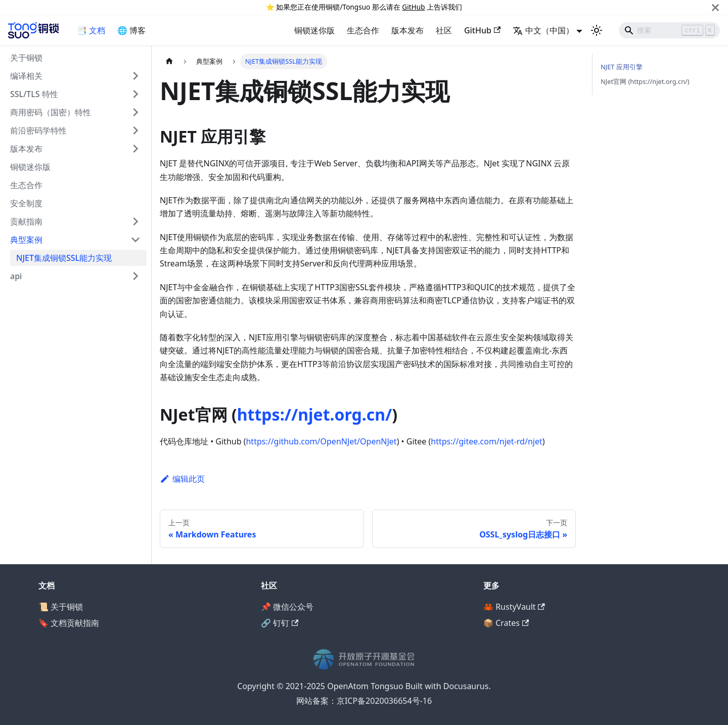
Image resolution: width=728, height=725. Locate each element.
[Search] (669, 30)
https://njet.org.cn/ (315, 414)
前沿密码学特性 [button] (38, 130)
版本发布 (407, 30)
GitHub (413, 7)
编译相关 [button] (26, 76)
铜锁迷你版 (314, 30)
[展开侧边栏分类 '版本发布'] (135, 149)
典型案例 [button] (26, 240)
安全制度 (26, 203)
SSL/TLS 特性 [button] (34, 94)
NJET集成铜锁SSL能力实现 (64, 258)
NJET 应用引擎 (622, 67)
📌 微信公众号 (287, 607)
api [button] (16, 276)
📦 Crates (506, 623)
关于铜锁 (26, 58)
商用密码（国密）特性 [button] (51, 112)
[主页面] (169, 61)
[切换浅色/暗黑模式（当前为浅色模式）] (597, 30)
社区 (444, 30)
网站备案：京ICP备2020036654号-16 (364, 701)
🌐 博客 (131, 30)
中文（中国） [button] (543, 30)
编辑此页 (182, 479)
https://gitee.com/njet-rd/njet (486, 441)
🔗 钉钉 (280, 623)
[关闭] (715, 7)
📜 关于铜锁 (61, 607)
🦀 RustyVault (514, 607)
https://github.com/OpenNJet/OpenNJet (321, 441)
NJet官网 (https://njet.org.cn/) (645, 81)
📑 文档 (91, 30)
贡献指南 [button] (26, 221)
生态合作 (363, 30)
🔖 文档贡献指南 (69, 623)
